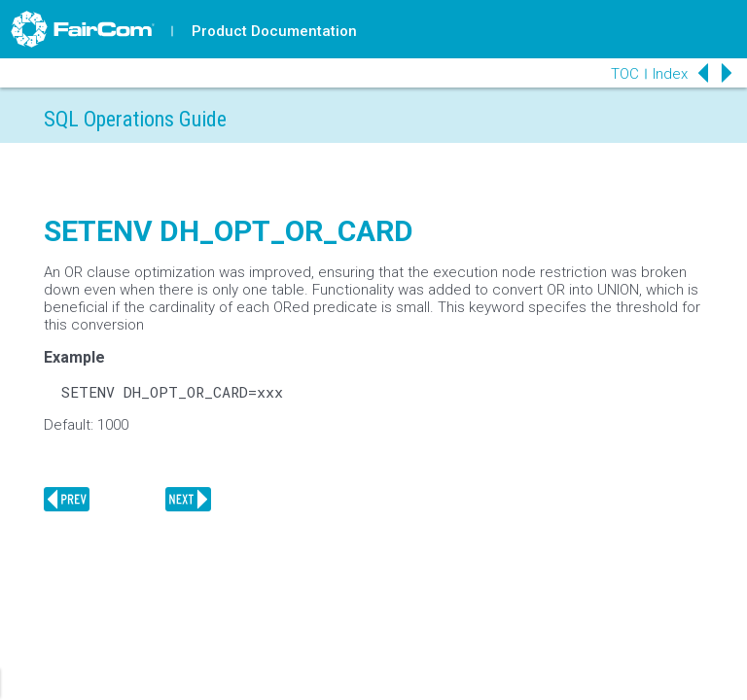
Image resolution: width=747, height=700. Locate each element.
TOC (625, 74)
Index (670, 74)
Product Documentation (274, 31)
